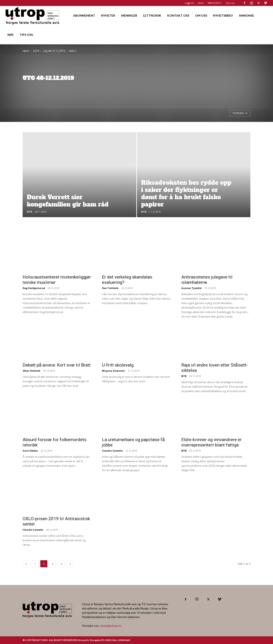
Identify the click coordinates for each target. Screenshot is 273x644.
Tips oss (230, 3)
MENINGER (129, 15)
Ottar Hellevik (31, 371)
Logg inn (190, 3)
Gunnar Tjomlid (191, 288)
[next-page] (70, 564)
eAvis (201, 3)
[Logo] (33, 15)
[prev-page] (26, 564)
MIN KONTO (215, 3)
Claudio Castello (112, 451)
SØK (10, 35)
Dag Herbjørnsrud (34, 288)
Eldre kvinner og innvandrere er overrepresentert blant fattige (211, 442)
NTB (29, 212)
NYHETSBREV (223, 15)
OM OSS (201, 15)
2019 (36, 51)
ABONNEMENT (84, 15)
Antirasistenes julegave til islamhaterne (207, 280)
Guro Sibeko (30, 451)
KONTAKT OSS (178, 15)
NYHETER (108, 15)
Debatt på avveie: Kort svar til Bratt (57, 365)
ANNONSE (246, 15)
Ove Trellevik (110, 288)
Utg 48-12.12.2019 (54, 51)
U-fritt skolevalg (118, 365)
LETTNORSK (152, 15)
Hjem (26, 51)
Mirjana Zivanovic (113, 371)
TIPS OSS (26, 35)
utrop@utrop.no (111, 626)
